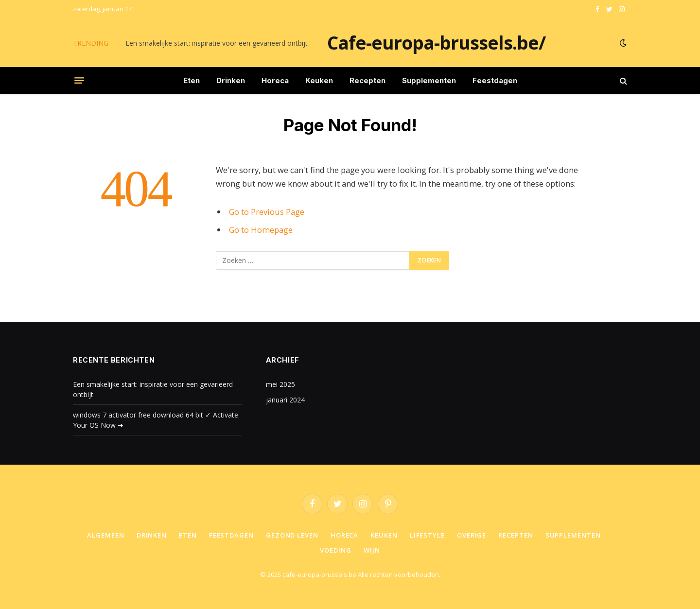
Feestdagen (495, 80)
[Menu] (79, 81)
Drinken (231, 80)
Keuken (319, 80)
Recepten (367, 80)
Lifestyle (427, 535)
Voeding (335, 550)
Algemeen (105, 535)
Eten (192, 80)
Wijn (372, 550)
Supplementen (429, 80)
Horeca (275, 80)
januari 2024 (285, 400)
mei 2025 (280, 384)
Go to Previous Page (267, 212)
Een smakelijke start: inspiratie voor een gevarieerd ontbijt (217, 43)
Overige (472, 535)
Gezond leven (292, 535)
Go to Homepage (261, 230)
